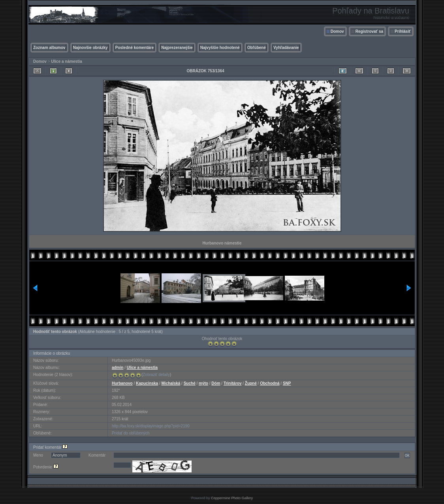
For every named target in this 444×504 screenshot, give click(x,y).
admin (118, 368)
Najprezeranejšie (177, 48)
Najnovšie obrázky (90, 48)
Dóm (216, 383)
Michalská (171, 383)
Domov (337, 31)
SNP (287, 383)
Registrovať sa (369, 31)
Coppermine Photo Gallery (232, 498)
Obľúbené (257, 48)
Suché (190, 383)
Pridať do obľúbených (131, 433)
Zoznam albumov (49, 48)
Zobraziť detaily (156, 375)
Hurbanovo (122, 383)
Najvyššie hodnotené (220, 48)
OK (407, 455)
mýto (203, 383)
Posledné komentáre (135, 48)
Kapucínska (147, 383)
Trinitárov (233, 383)
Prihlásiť (403, 31)
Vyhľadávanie (286, 48)
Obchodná (270, 383)
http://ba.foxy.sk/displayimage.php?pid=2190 (151, 426)
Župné (251, 383)
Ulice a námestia (66, 61)
